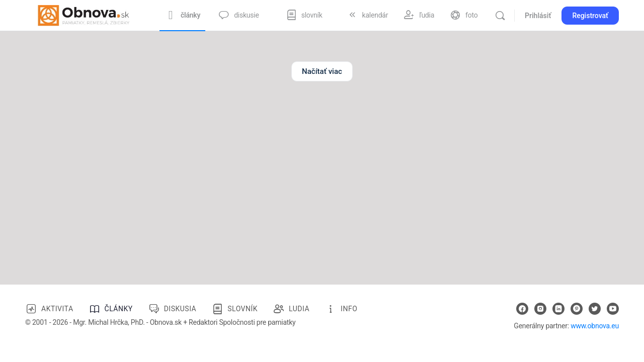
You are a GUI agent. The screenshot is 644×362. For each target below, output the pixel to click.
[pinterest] (577, 309)
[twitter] (595, 309)
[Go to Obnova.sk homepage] (84, 15)
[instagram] (540, 309)
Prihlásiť (538, 16)
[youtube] (613, 309)
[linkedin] (558, 309)
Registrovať (590, 16)
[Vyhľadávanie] (500, 16)
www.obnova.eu (595, 326)
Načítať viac (322, 71)
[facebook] (522, 309)
